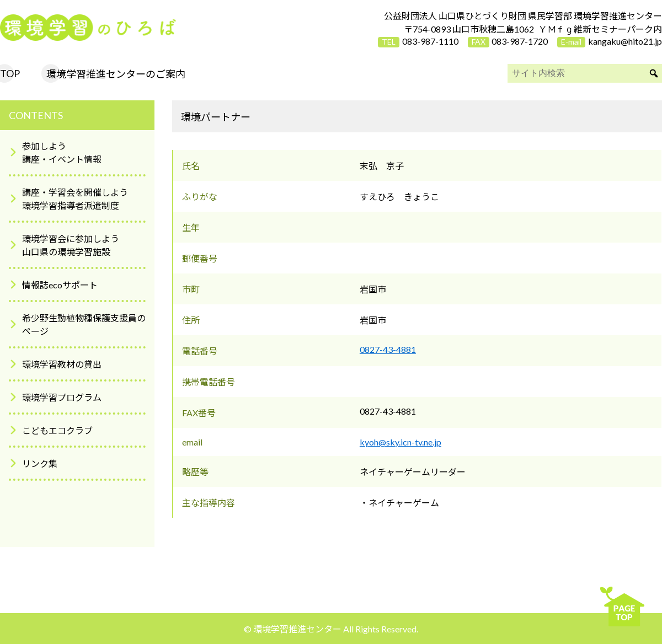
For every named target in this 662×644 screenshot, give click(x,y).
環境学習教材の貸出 (62, 364)
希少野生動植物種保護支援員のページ (84, 324)
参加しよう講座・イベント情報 (62, 152)
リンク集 (40, 463)
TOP (10, 73)
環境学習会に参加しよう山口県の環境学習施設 (71, 245)
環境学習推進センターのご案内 (116, 74)
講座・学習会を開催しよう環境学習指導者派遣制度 (75, 199)
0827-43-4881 (388, 349)
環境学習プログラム (62, 397)
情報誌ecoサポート (60, 285)
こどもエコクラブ (57, 430)
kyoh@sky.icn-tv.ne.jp (401, 442)
